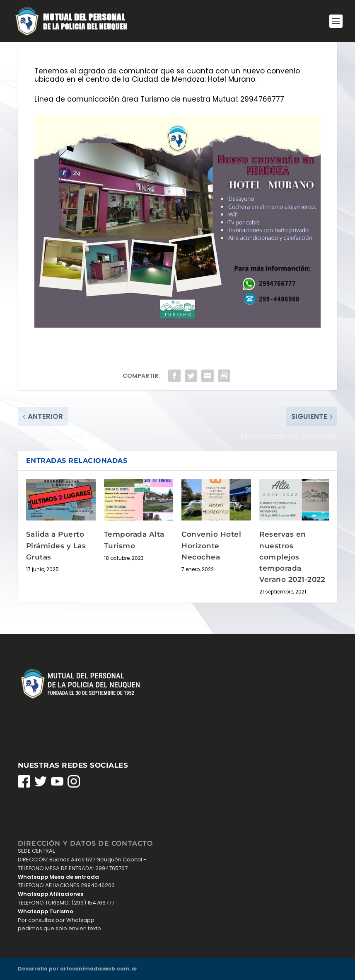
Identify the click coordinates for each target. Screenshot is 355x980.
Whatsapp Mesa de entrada (58, 877)
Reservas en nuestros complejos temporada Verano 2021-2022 (292, 557)
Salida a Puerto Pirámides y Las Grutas (56, 545)
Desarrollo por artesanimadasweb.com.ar (78, 969)
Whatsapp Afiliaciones (51, 894)
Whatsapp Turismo (46, 911)
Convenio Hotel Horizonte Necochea (211, 545)
